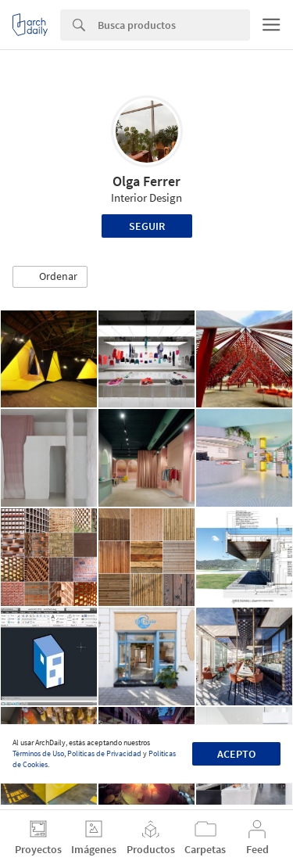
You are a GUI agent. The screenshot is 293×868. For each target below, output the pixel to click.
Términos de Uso (38, 753)
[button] (50, 277)
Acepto (236, 754)
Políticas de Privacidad (104, 753)
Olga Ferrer (146, 181)
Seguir (147, 226)
